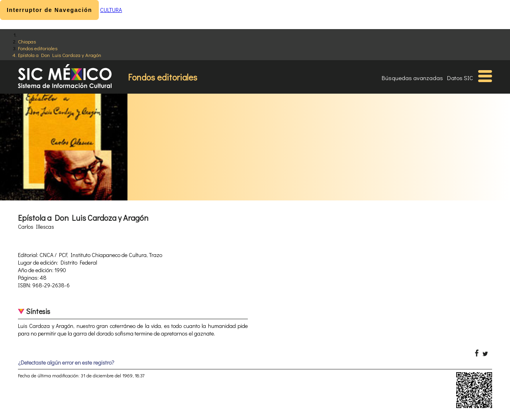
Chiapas (27, 41)
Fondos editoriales (38, 48)
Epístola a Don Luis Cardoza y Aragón (60, 55)
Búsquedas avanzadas (412, 78)
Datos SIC (460, 78)
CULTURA (111, 10)
